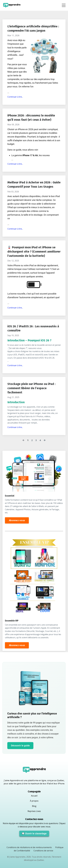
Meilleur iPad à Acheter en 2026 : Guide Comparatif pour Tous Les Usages (34, 184)
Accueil (34, 796)
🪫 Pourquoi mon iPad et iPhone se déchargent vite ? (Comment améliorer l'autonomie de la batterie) (34, 251)
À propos (34, 801)
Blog (34, 806)
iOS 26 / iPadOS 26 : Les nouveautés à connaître (33, 328)
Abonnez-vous (17, 520)
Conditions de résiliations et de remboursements (29, 847)
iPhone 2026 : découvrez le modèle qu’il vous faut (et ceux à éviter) (31, 118)
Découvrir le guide (20, 746)
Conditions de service (43, 851)
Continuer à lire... (15, 97)
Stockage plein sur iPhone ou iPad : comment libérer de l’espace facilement (31, 388)
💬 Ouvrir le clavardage (34, 834)
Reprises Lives (34, 811)
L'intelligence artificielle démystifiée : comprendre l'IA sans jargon (33, 28)
